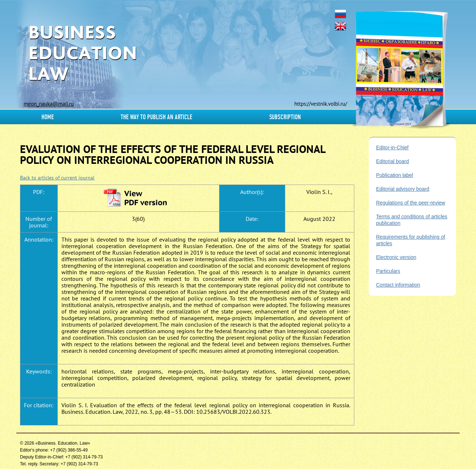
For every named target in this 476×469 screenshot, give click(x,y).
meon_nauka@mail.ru (49, 104)
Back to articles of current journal (57, 178)
